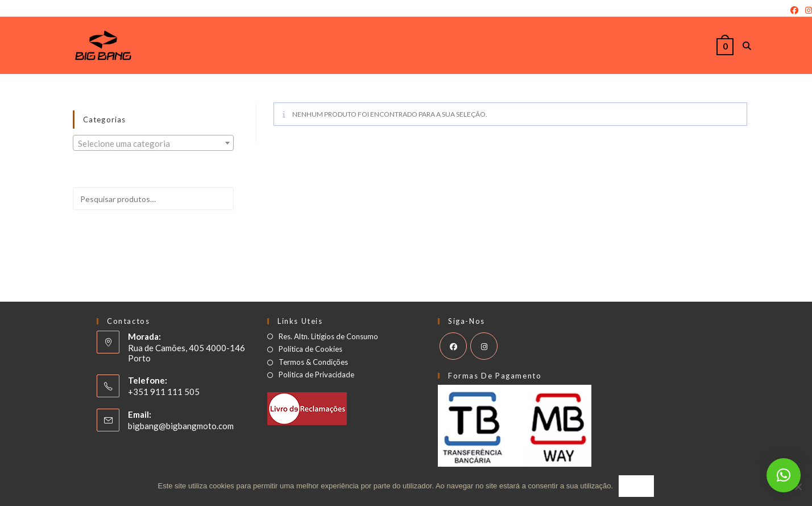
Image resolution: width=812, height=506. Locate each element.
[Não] (798, 487)
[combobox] (153, 143)
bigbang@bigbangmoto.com (181, 426)
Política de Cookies (310, 349)
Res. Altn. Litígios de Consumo (328, 337)
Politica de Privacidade (316, 375)
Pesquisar (199, 230)
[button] (784, 475)
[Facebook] (794, 10)
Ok (636, 487)
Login (10, 10)
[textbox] (153, 143)
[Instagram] (807, 10)
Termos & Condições (313, 362)
